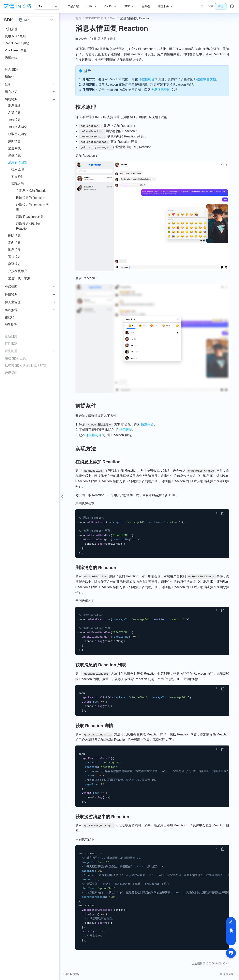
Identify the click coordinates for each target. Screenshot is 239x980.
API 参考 (11, 324)
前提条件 (18, 177)
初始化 (9, 77)
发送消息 (14, 113)
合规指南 (11, 373)
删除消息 (14, 236)
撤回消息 (14, 141)
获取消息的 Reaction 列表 (33, 207)
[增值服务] (165, 6)
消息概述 (14, 106)
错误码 (9, 317)
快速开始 (11, 57)
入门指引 (11, 29)
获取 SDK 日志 (15, 358)
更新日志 (11, 336)
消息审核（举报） (21, 278)
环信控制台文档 (205, 79)
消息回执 (14, 148)
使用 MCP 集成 (15, 36)
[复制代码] (223, 513)
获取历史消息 (18, 134)
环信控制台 (148, 79)
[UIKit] (92, 6)
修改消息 (14, 155)
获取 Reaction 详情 (29, 217)
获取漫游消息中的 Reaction (29, 226)
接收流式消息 (18, 127)
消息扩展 (14, 250)
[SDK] (129, 6)
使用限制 (126, 430)
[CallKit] (110, 6)
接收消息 (14, 120)
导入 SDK (12, 70)
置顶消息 (14, 257)
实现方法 (18, 184)
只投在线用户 (18, 271)
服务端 (146, 6)
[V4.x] (47, 6)
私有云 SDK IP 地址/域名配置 (25, 366)
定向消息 (14, 243)
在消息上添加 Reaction (32, 191)
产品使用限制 (161, 90)
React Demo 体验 (17, 43)
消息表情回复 (18, 162)
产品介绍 (73, 6)
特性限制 (11, 344)
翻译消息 (14, 264)
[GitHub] (232, 6)
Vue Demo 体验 (16, 50)
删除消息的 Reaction (31, 198)
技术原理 (18, 169)
